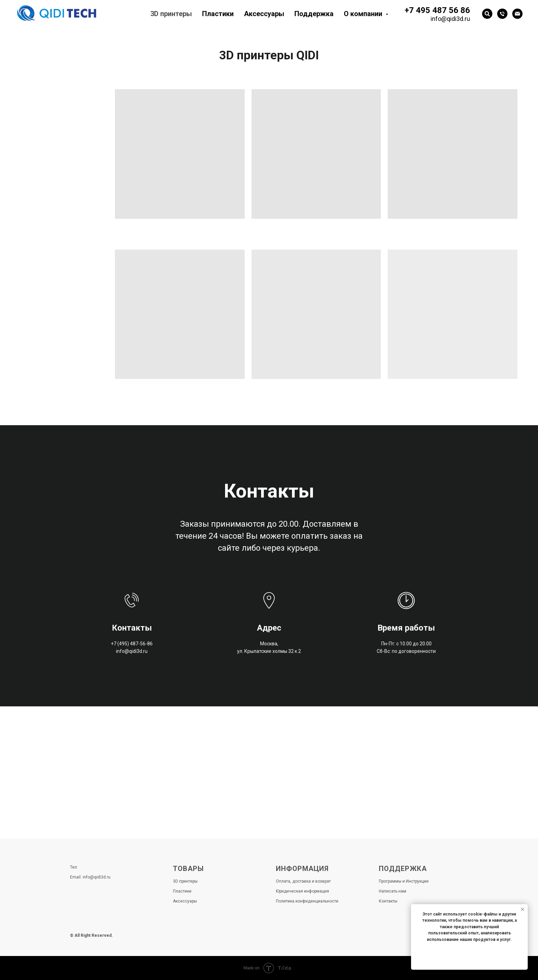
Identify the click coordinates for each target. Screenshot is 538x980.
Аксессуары (264, 14)
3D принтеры (171, 14)
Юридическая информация (302, 891)
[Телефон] (502, 14)
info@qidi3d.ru (450, 19)
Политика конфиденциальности (307, 901)
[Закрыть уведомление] (523, 909)
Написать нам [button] (393, 891)
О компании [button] (364, 14)
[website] (487, 14)
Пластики (218, 14)
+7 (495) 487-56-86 (132, 644)
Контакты (388, 901)
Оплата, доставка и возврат (303, 881)
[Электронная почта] (517, 14)
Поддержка (314, 14)
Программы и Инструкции (404, 881)
